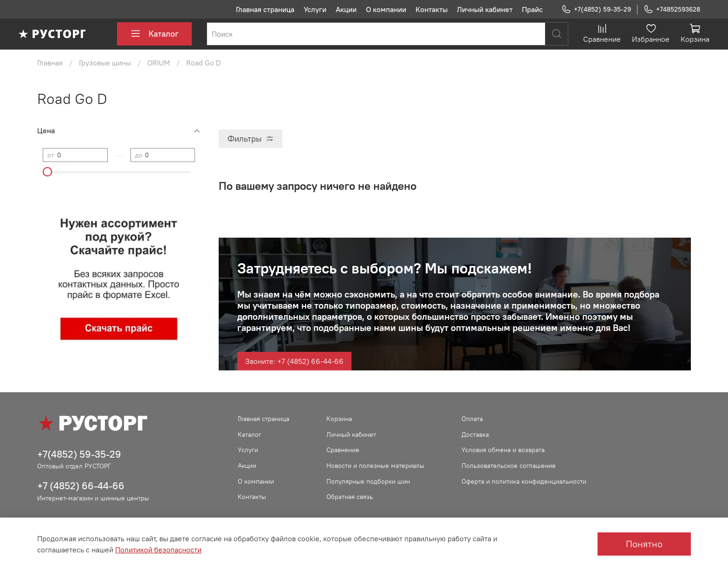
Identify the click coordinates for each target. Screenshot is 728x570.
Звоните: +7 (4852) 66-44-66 (294, 361)
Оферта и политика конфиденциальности (524, 481)
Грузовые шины (105, 63)
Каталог (154, 34)
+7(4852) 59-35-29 (596, 10)
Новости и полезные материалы (375, 466)
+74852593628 (672, 10)
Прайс (532, 9)
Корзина (339, 419)
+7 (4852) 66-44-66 (81, 486)
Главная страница (265, 9)
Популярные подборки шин (368, 481)
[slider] (47, 172)
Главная (50, 63)
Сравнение (343, 450)
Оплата (472, 419)
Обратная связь (350, 497)
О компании (386, 9)
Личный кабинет (485, 9)
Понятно (644, 544)
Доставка (475, 434)
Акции (346, 9)
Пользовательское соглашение (509, 466)
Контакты (432, 9)
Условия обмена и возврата (503, 450)
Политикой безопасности (158, 550)
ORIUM (159, 63)
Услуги (315, 9)
